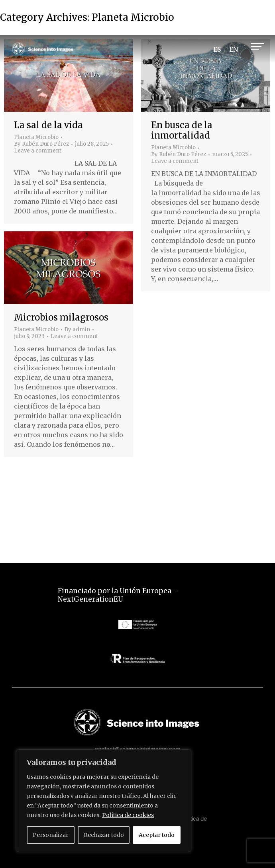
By (41, 144)
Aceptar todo (157, 835)
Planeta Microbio (36, 137)
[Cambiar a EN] (234, 49)
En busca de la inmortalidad (182, 130)
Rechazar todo (104, 835)
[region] (104, 801)
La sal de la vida (48, 125)
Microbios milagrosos (61, 317)
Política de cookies (128, 815)
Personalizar (51, 835)
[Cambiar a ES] (217, 49)
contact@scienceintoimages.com (138, 749)
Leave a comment (38, 151)
